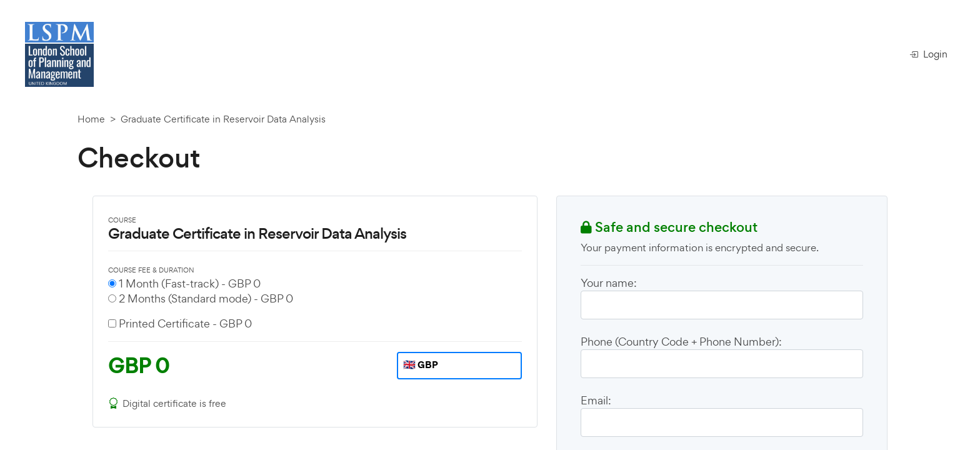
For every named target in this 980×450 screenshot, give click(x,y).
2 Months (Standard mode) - (206, 298)
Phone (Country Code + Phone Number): (681, 342)
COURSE (122, 220)
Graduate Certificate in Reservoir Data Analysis (223, 119)
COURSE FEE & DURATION (151, 270)
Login (928, 54)
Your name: (609, 283)
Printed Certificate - (185, 323)
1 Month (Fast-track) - (190, 283)
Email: (596, 400)
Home (91, 119)
